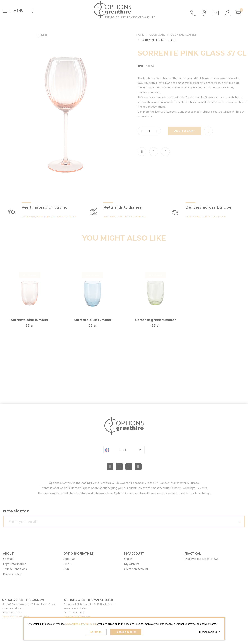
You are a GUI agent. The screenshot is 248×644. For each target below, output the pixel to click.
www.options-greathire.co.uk (81, 625)
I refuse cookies (210, 632)
